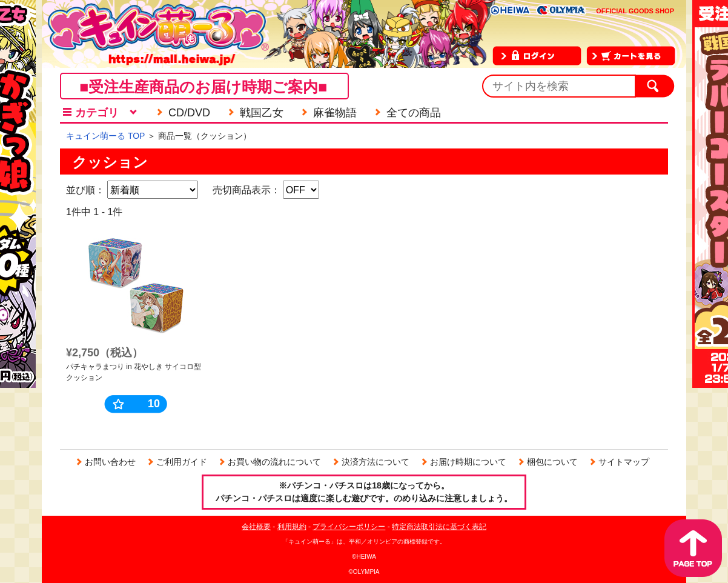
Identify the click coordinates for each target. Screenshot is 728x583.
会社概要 (256, 527)
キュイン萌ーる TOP (105, 136)
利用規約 (292, 527)
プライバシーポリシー (349, 527)
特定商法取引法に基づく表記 (439, 527)
